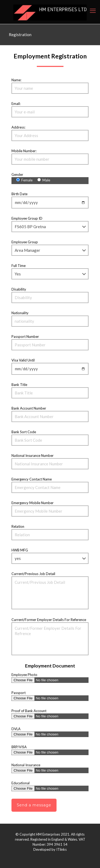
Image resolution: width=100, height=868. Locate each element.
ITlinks (61, 849)
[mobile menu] (93, 11)
